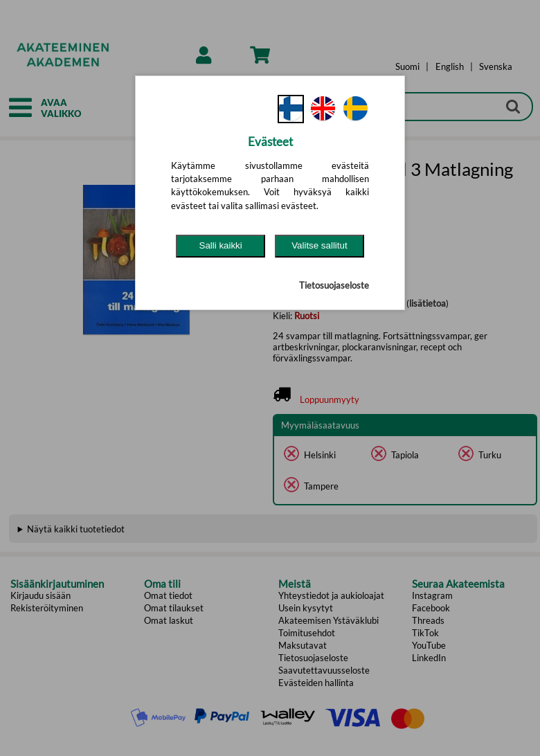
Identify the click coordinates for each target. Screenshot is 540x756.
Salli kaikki (221, 245)
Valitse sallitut (319, 245)
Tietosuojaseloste (334, 285)
